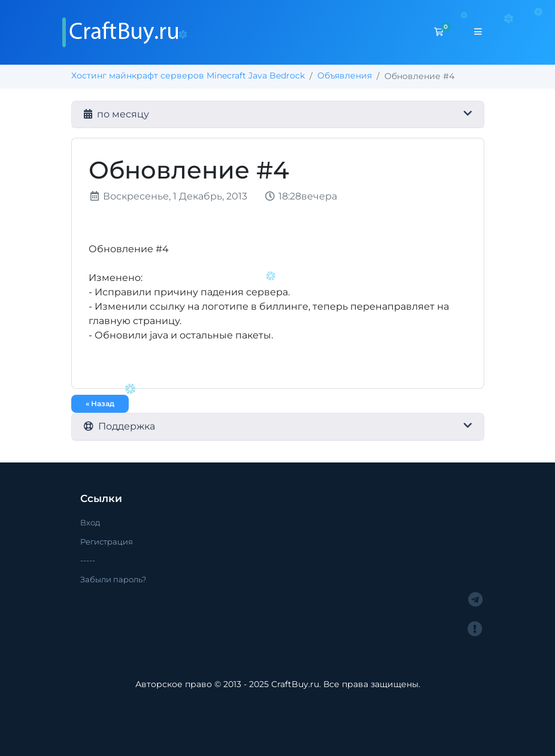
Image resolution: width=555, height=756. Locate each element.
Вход (90, 522)
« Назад (100, 403)
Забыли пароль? (113, 579)
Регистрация (107, 542)
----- (88, 560)
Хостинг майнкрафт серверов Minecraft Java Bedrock (188, 75)
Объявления (345, 75)
